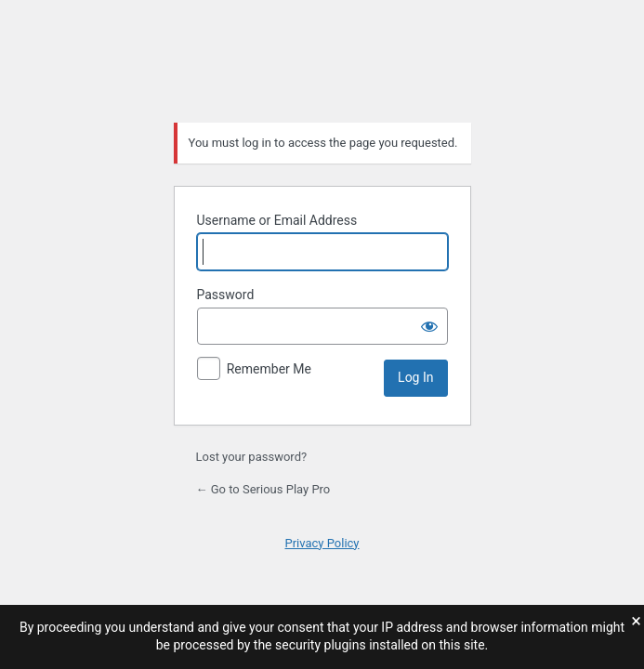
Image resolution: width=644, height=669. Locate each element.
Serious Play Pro (322, 59)
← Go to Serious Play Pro (263, 489)
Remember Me (269, 369)
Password (226, 295)
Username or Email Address (277, 220)
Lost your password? (252, 457)
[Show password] (429, 326)
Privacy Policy (322, 543)
